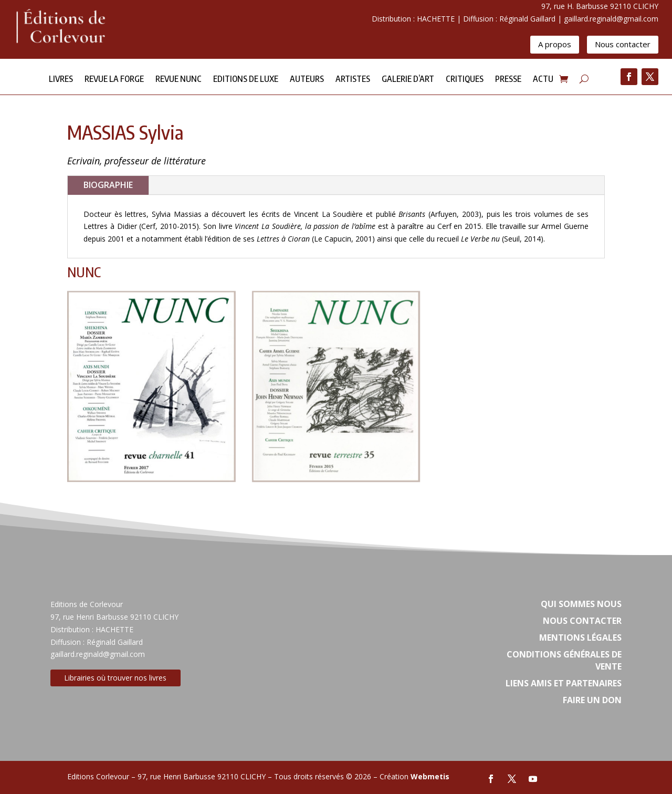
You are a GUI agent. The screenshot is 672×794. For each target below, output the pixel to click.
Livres (61, 80)
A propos (555, 44)
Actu (543, 80)
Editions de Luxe (246, 80)
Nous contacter (623, 44)
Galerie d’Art (408, 80)
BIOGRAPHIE (108, 185)
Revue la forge (114, 80)
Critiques (465, 80)
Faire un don (592, 700)
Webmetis (430, 776)
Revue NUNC (178, 80)
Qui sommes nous (581, 604)
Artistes (353, 80)
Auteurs (307, 80)
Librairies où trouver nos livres (115, 678)
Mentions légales (580, 638)
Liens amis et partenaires (564, 683)
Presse (508, 80)
